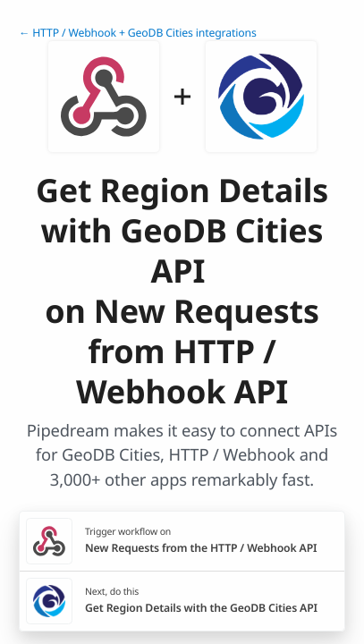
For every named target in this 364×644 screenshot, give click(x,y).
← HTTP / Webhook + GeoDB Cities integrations (138, 33)
